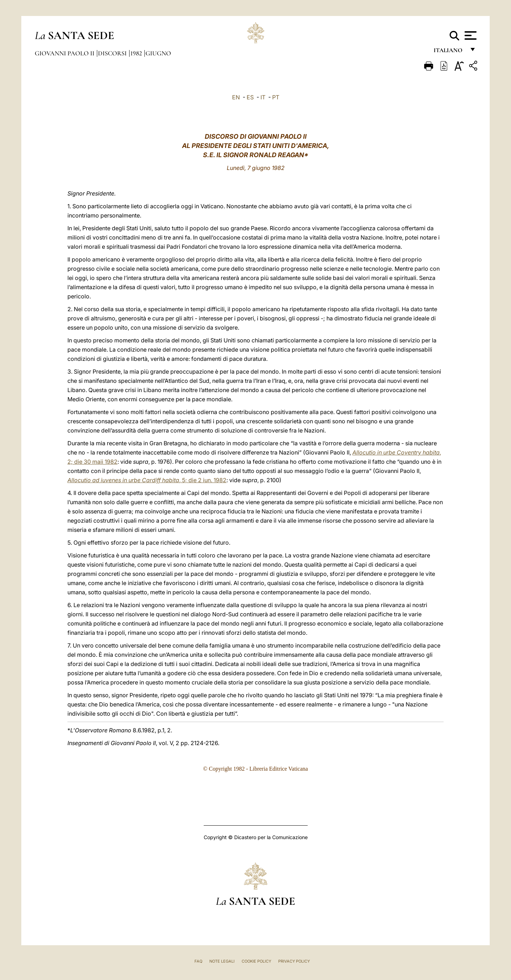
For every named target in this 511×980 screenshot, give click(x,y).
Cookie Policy (256, 961)
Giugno (158, 53)
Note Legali (222, 961)
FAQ (198, 961)
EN (236, 97)
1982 (137, 53)
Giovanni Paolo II (65, 53)
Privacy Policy (294, 961)
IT (263, 97)
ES (250, 97)
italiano (449, 52)
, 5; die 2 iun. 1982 (147, 480)
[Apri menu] (470, 35)
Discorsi (113, 53)
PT (276, 97)
